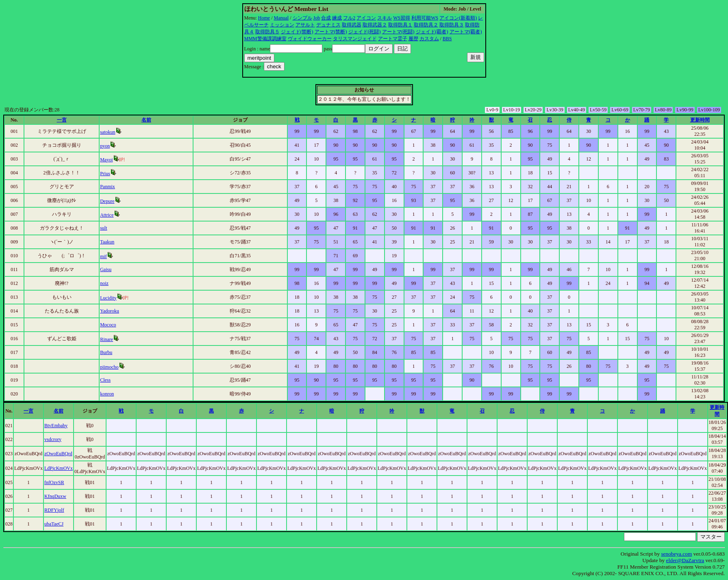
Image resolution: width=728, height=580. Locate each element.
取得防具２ (426, 25)
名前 (146, 120)
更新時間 (700, 120)
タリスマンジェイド (355, 39)
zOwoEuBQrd (58, 454)
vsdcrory (53, 439)
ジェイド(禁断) (297, 32)
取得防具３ (452, 25)
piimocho (109, 367)
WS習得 (402, 18)
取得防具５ (267, 32)
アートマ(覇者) (466, 32)
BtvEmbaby (56, 426)
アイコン (366, 18)
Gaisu (106, 269)
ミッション (282, 25)
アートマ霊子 (393, 39)
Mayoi (106, 160)
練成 (337, 18)
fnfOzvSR (54, 482)
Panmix (108, 187)
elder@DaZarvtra (685, 560)
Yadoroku (110, 311)
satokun (108, 132)
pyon (105, 146)
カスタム (429, 39)
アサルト (305, 25)
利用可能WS (425, 18)
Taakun (107, 242)
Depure (107, 201)
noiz (104, 283)
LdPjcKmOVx (59, 468)
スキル (385, 18)
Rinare (106, 339)
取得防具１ (400, 25)
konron (107, 394)
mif (103, 256)
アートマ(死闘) (398, 32)
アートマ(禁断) (331, 32)
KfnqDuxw (55, 496)
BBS (447, 39)
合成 (326, 18)
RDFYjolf (54, 510)
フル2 (349, 18)
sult (103, 228)
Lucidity (108, 298)
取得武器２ (375, 25)
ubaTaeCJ (54, 524)
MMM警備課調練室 (265, 39)
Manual (281, 18)
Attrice (107, 215)
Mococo (108, 325)
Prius (105, 174)
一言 (62, 120)
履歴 (413, 39)
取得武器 (352, 25)
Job (317, 18)
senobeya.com (676, 554)
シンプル (302, 18)
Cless (105, 380)
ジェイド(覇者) (432, 32)
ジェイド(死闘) (365, 32)
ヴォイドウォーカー (310, 39)
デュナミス (328, 25)
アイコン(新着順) (458, 18)
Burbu (106, 352)
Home (264, 18)
